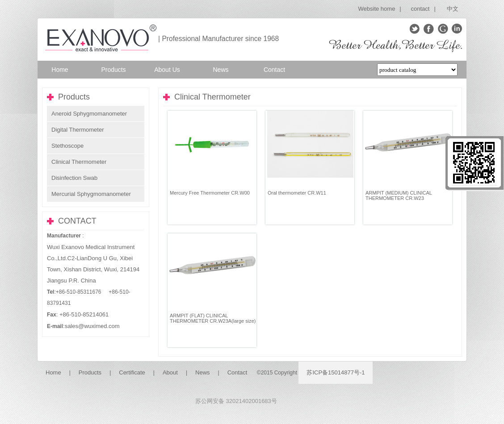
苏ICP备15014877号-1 (336, 372)
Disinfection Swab (74, 178)
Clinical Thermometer (79, 162)
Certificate (132, 372)
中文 (453, 9)
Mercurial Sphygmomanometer (91, 194)
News (203, 372)
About (170, 372)
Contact (237, 372)
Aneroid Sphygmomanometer (89, 114)
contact (420, 9)
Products (90, 372)
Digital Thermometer (78, 130)
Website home (377, 9)
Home (53, 372)
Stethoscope (67, 146)
